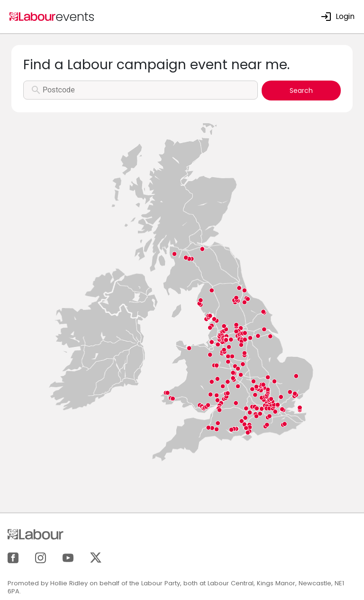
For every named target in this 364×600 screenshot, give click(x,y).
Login (337, 16)
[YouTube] (68, 557)
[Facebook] (13, 557)
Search (301, 91)
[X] (96, 557)
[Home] (52, 16)
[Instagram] (41, 557)
